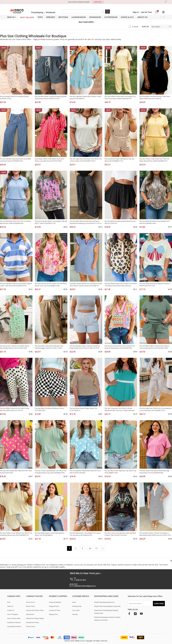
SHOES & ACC (127, 17)
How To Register (13, 614)
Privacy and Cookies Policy (35, 610)
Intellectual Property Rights (35, 618)
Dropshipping (37, 12)
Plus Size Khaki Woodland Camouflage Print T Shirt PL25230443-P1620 (155, 222)
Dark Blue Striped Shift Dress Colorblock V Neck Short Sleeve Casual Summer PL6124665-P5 (86, 285)
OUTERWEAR (111, 17)
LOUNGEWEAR (79, 17)
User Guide (76, 610)
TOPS (40, 17)
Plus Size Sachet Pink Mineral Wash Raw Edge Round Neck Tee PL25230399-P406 (154, 472)
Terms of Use (30, 602)
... (86, 548)
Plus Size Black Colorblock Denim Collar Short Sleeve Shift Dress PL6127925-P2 (155, 98)
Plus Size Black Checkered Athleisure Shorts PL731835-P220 (49, 409)
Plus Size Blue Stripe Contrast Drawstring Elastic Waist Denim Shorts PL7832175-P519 (51, 98)
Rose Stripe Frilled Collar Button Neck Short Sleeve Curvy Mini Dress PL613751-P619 (49, 160)
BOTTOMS (63, 17)
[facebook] (129, 614)
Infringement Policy (32, 622)
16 (90, 548)
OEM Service (30, 614)
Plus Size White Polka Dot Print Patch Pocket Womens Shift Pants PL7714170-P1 (15, 409)
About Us (142, 17)
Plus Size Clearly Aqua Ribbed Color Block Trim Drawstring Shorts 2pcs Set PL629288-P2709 (51, 472)
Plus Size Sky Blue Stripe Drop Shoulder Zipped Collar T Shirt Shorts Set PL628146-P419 (16, 285)
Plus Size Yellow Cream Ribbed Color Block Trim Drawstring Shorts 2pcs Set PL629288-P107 (16, 534)
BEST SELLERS (27, 17)
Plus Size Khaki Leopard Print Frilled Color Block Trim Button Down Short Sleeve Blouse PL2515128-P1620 (121, 285)
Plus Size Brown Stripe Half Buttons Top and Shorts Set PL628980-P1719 (119, 160)
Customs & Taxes (55, 610)
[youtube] (141, 614)
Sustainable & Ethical (14, 626)
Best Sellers (156, 27)
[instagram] (135, 614)
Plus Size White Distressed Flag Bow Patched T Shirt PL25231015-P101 (155, 285)
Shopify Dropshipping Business (104, 602)
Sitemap (75, 614)
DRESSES (51, 17)
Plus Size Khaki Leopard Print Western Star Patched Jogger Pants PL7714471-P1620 (49, 347)
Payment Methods (55, 602)
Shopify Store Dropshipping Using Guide (107, 606)
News (74, 602)
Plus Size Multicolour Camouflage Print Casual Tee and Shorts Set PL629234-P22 (85, 534)
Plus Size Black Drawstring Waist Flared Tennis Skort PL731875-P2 (120, 222)
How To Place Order (14, 618)
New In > (12, 17)
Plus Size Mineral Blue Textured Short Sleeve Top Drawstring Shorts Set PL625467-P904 (154, 347)
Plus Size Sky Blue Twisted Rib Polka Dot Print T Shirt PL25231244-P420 (85, 472)
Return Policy (30, 606)
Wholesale (50, 12)
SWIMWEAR (95, 17)
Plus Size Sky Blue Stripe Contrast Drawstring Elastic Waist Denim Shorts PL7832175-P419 (85, 347)
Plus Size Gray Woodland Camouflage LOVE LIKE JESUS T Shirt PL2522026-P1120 (51, 222)
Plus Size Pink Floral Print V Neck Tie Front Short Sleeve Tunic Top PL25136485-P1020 (51, 285)
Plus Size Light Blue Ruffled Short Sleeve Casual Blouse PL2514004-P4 (85, 98)
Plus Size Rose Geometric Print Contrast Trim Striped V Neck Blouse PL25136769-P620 (120, 347)
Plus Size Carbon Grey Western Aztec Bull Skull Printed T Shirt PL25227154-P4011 (120, 534)
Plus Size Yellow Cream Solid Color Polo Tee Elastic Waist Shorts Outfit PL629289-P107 (154, 160)
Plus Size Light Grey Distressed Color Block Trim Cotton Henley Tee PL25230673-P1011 (86, 160)
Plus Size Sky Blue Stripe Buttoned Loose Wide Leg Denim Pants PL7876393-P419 (15, 160)
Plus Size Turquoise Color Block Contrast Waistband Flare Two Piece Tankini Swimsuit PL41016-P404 (119, 409)
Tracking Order (77, 606)
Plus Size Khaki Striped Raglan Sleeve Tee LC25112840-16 (83, 409)
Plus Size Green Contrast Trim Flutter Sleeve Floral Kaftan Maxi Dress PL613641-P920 (15, 347)
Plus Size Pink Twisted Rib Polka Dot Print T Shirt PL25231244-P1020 (16, 472)
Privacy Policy (31, 626)
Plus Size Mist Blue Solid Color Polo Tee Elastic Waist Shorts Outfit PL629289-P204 (15, 222)
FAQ (9, 602)
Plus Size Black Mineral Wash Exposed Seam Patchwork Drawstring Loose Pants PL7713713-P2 (86, 222)
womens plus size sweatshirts (84, 565)
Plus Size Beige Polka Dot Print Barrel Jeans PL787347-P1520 (14, 98)
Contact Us (11, 610)
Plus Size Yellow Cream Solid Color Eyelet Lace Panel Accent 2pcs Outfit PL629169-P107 (120, 98)
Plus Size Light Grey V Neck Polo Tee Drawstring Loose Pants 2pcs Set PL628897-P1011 (155, 409)
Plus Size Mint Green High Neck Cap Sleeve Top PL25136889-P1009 (120, 472)
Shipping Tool (53, 614)
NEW (4, 48)
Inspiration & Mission (14, 622)
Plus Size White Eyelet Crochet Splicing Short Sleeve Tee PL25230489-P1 (50, 534)
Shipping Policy (54, 606)
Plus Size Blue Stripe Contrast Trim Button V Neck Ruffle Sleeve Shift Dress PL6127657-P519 (155, 534)
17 (96, 548)
